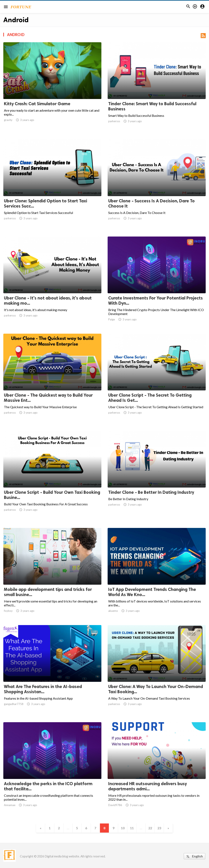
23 (159, 828)
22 (150, 828)
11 (132, 828)
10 (123, 828)
